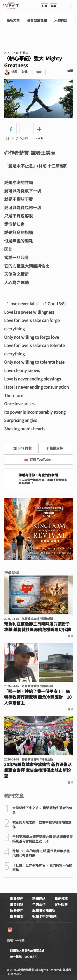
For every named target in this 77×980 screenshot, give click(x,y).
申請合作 (39, 904)
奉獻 (53, 6)
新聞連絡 (39, 898)
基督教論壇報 (37, 20)
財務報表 (17, 916)
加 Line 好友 (20, 448)
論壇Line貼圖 (16, 940)
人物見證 (61, 20)
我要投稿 (61, 898)
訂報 (45, 6)
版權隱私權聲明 (44, 910)
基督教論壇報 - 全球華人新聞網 (11, 6)
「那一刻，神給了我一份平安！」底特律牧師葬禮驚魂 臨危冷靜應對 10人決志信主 (38, 697)
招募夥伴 (17, 910)
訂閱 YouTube (37, 459)
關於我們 (17, 898)
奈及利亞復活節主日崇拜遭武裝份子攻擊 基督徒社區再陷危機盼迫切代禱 (37, 627)
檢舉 (70, 71)
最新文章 (13, 20)
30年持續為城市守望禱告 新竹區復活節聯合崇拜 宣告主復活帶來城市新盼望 (38, 770)
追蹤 (39, 72)
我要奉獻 (26, 483)
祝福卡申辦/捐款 (44, 916)
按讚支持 (55, 448)
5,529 (22, 138)
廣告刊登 (17, 904)
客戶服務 (61, 904)
